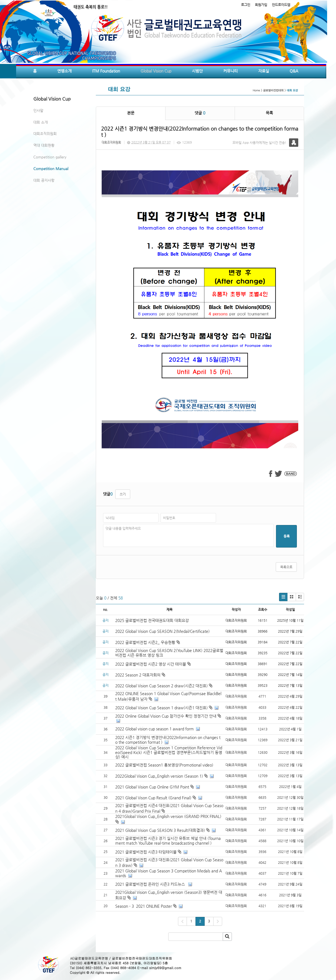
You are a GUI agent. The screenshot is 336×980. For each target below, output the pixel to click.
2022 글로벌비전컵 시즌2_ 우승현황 (148, 642)
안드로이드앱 (281, 5)
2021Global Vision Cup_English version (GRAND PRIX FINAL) (168, 816)
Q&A (294, 71)
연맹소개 (64, 71)
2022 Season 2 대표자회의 (140, 675)
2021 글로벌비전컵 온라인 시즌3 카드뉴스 (151, 884)
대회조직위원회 (45, 134)
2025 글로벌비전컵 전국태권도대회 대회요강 (152, 620)
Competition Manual (51, 169)
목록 (269, 113)
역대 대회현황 (44, 145)
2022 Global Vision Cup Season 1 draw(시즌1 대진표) (161, 708)
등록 (287, 536)
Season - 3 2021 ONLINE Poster (144, 906)
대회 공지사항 (44, 180)
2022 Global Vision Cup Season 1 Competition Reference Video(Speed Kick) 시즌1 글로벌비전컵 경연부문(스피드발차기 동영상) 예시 (169, 752)
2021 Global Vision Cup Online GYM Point (152, 787)
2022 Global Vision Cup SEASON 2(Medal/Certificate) (162, 631)
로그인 (246, 5)
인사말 (38, 110)
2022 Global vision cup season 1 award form (155, 729)
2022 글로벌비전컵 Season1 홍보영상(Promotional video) (164, 765)
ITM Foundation (106, 71)
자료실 (264, 71)
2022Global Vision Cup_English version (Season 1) (159, 776)
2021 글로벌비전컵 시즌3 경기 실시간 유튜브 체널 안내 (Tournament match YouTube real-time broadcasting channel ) (168, 841)
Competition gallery (50, 157)
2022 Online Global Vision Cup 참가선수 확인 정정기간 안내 (166, 716)
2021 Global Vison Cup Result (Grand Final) (153, 798)
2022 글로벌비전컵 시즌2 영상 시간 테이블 (153, 664)
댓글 (200, 113)
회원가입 (261, 5)
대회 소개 (41, 122)
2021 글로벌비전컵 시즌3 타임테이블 (146, 852)
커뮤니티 (230, 71)
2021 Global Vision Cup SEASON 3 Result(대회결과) (160, 830)
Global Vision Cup (156, 71)
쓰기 (123, 494)
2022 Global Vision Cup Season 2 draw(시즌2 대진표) (164, 686)
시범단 (197, 71)
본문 (131, 113)
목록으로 (286, 567)
